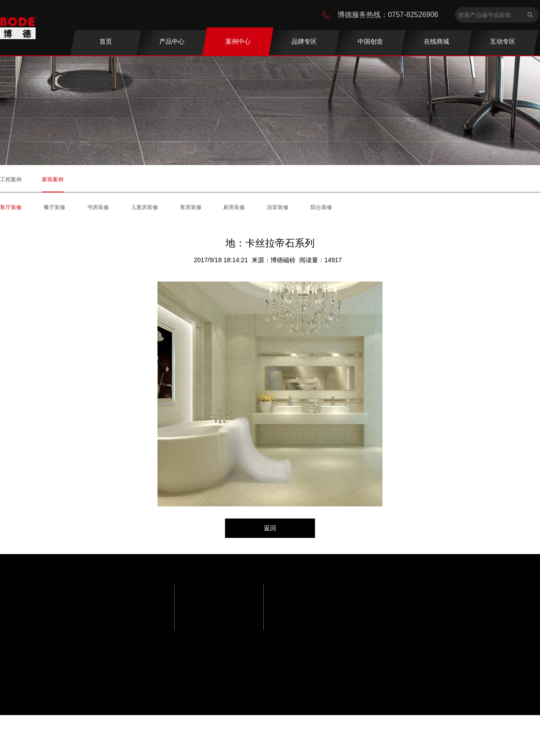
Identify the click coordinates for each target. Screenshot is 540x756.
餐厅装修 (54, 207)
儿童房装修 (144, 207)
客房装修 (191, 207)
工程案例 (11, 179)
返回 (270, 528)
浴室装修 (278, 207)
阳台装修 (321, 207)
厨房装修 (234, 207)
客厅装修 (11, 207)
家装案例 (53, 179)
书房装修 (98, 207)
